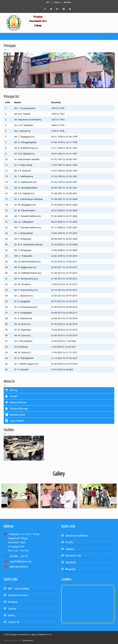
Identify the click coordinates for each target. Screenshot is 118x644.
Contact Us (12, 622)
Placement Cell (71, 556)
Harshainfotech (28, 640)
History (11, 390)
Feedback (11, 602)
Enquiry (57, 2)
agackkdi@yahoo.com (21, 561)
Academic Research (16, 595)
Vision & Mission (16, 402)
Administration (15, 415)
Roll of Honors (15, 421)
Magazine (68, 569)
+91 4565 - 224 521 (19, 556)
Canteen (10, 609)
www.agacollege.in (19, 567)
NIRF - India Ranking (16, 589)
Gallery (9, 615)
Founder (12, 396)
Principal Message (17, 409)
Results (67, 542)
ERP (48, 2)
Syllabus (68, 549)
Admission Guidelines (75, 536)
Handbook (68, 562)
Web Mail (67, 2)
